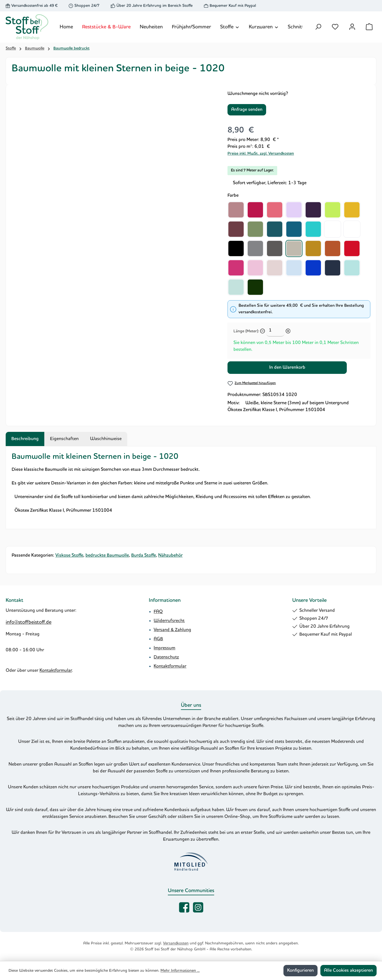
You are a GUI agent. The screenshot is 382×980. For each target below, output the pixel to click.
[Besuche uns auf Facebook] (184, 907)
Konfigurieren (300, 971)
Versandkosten (176, 943)
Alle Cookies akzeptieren (348, 971)
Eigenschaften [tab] (64, 439)
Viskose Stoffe (69, 556)
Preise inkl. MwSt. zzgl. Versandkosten (261, 154)
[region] (114, 152)
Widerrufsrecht (169, 621)
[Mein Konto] (352, 27)
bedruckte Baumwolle (107, 556)
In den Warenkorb (287, 368)
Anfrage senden (247, 110)
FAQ (158, 612)
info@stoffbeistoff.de (29, 622)
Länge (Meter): (246, 331)
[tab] (25, 439)
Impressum (164, 648)
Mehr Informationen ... (180, 971)
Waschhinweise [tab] (106, 439)
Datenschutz (166, 657)
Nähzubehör (170, 556)
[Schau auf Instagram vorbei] (198, 907)
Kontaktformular (56, 671)
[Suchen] (318, 27)
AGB (158, 639)
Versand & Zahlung (172, 630)
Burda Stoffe (144, 556)
